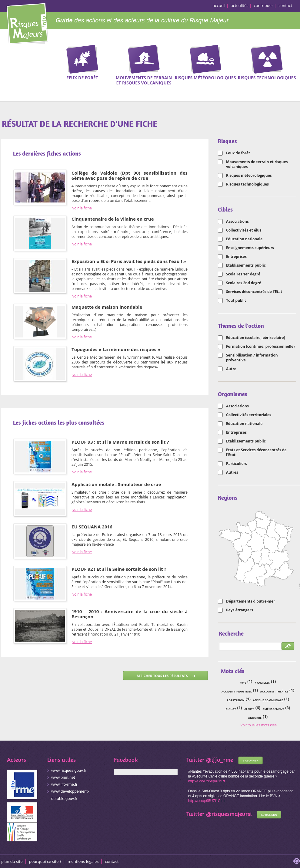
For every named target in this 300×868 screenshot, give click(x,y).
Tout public (236, 301)
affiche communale (268, 700)
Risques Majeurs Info (27, 23)
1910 (243, 683)
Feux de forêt (238, 153)
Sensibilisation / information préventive (252, 358)
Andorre (255, 718)
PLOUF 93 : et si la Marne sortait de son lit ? (120, 442)
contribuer (264, 5)
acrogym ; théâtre (274, 691)
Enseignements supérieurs (250, 248)
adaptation (236, 700)
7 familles (262, 683)
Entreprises (236, 257)
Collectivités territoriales (249, 415)
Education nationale (244, 239)
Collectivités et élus (244, 230)
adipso (297, 861)
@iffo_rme (220, 759)
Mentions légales (83, 861)
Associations (237, 222)
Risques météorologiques (249, 176)
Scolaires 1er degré (243, 274)
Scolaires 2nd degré (244, 283)
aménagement (273, 709)
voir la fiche (82, 208)
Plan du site (12, 861)
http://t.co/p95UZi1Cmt (206, 801)
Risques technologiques (247, 184)
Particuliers (237, 464)
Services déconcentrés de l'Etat (254, 292)
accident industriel (237, 691)
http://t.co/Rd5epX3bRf (207, 781)
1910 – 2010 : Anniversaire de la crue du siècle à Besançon (130, 614)
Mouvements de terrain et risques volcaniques (257, 164)
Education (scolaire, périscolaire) (256, 338)
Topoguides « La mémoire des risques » (116, 349)
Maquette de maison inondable (107, 307)
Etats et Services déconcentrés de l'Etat (256, 452)
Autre (231, 369)
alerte (249, 709)
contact (285, 5)
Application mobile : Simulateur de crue (116, 484)
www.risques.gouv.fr (69, 770)
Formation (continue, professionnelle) (260, 347)
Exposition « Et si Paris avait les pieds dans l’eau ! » (129, 261)
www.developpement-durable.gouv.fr (70, 795)
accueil (219, 5)
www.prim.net (63, 777)
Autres (232, 472)
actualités (240, 5)
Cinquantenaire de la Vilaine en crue (113, 219)
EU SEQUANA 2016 (92, 527)
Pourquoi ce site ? (45, 861)
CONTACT (112, 861)
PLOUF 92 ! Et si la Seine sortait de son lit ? (119, 569)
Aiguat (231, 709)
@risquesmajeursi (229, 814)
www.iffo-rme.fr (64, 784)
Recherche (292, 54)
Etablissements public (246, 265)
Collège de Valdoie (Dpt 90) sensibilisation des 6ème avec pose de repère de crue (130, 175)
